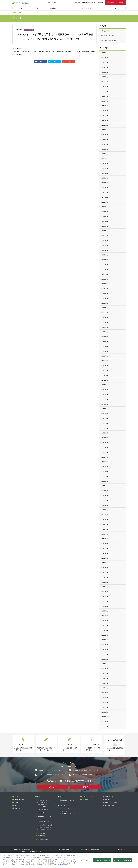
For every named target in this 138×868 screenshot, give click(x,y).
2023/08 (104, 154)
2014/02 (104, 568)
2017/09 (104, 390)
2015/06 (104, 505)
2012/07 (104, 654)
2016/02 (104, 476)
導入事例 (62, 797)
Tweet (53, 62)
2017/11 (104, 380)
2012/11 (104, 635)
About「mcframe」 (20, 800)
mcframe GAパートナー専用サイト (92, 850)
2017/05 (104, 409)
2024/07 (104, 115)
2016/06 (104, 457)
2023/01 (104, 178)
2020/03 (104, 269)
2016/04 (104, 467)
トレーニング (64, 811)
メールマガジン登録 (111, 803)
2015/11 (104, 486)
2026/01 (104, 63)
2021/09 (104, 221)
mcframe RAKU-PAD (44, 821)
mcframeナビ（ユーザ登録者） (23, 850)
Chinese (49, 3)
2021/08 (104, 226)
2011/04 (104, 702)
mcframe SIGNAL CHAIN (45, 819)
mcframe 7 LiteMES (43, 809)
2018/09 (104, 346)
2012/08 (104, 649)
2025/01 (104, 91)
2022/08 (104, 188)
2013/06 (104, 606)
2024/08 (104, 111)
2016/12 (105, 433)
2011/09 (104, 693)
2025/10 (104, 72)
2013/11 (104, 582)
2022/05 (104, 202)
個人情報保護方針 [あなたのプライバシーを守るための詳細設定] (63, 865)
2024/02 (104, 135)
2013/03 (104, 621)
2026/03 (104, 53)
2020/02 (104, 274)
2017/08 (104, 395)
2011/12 (104, 678)
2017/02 (104, 423)
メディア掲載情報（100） (109, 41)
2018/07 (104, 356)
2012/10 (104, 640)
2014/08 (104, 544)
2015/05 (104, 510)
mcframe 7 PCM (42, 805)
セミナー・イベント (88, 797)
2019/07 (104, 308)
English (54, 3)
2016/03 (104, 471)
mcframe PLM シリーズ (45, 825)
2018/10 (104, 342)
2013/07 (104, 601)
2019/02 (104, 327)
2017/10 (104, 385)
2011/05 (104, 698)
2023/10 (104, 149)
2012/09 (104, 645)
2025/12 (104, 67)
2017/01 (104, 428)
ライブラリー (18, 808)
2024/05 (104, 120)
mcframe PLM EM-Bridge (45, 830)
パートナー (86, 800)
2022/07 (104, 192)
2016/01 (104, 481)
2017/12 (104, 375)
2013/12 (104, 577)
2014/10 (104, 534)
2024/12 (104, 96)
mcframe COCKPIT (43, 840)
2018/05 (104, 361)
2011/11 (104, 683)
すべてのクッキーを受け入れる (123, 860)
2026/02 (104, 58)
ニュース (17, 803)
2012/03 (104, 669)
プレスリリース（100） (108, 36)
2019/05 (104, 318)
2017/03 (104, 419)
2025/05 (104, 82)
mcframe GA (41, 833)
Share (39, 62)
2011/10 (104, 688)
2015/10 (104, 491)
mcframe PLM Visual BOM (45, 827)
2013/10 (104, 587)
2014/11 (104, 529)
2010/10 (104, 717)
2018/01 (104, 370)
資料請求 (121, 3)
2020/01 (104, 279)
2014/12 (104, 524)
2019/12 (104, 284)
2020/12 (104, 260)
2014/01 (104, 573)
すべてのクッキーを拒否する (102, 860)
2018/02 (104, 366)
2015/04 (104, 515)
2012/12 (104, 630)
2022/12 (104, 183)
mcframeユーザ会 (66, 809)
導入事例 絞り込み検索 (67, 800)
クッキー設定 (85, 860)
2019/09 (104, 298)
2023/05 (104, 164)
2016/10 (104, 438)
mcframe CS (41, 836)
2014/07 (104, 548)
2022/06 (104, 197)
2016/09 (104, 443)
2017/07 (104, 399)
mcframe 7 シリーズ (44, 800)
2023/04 (104, 168)
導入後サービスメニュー (68, 814)
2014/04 (104, 563)
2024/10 (104, 101)
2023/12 (104, 140)
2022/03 (104, 207)
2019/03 (104, 322)
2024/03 (104, 130)
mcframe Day (109, 806)
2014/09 (104, 539)
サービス (62, 806)
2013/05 (104, 611)
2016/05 (104, 462)
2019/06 (104, 313)
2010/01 (104, 726)
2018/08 (104, 351)
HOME (14, 13)
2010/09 (104, 722)
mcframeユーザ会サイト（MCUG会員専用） (27, 852)
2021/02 (104, 255)
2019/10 (104, 293)
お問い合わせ (110, 3)
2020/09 (104, 265)
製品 (38, 797)
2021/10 (104, 216)
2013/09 (104, 592)
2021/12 (104, 212)
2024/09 (104, 106)
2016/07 (104, 452)
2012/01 (104, 674)
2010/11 (104, 712)
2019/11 (104, 289)
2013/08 (104, 597)
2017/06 (104, 404)
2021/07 (104, 231)
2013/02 (104, 625)
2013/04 (104, 616)
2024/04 (104, 125)
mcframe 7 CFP (42, 807)
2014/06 (104, 553)
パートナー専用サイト (64, 850)
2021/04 (104, 245)
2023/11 (104, 144)
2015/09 (104, 496)
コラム (16, 806)
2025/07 (104, 77)
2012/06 (104, 659)
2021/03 (104, 250)
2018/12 (104, 337)
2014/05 (104, 558)
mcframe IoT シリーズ (44, 817)
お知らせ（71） (106, 31)
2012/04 (104, 664)
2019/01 (104, 332)
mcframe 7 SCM (42, 803)
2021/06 (104, 236)
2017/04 (104, 414)
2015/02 (104, 520)
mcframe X (41, 813)
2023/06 (105, 159)
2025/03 (104, 87)
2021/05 (104, 241)
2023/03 (104, 173)
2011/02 (104, 707)
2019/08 (104, 303)
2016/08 (104, 447)
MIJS (119, 850)
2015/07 (104, 500)
